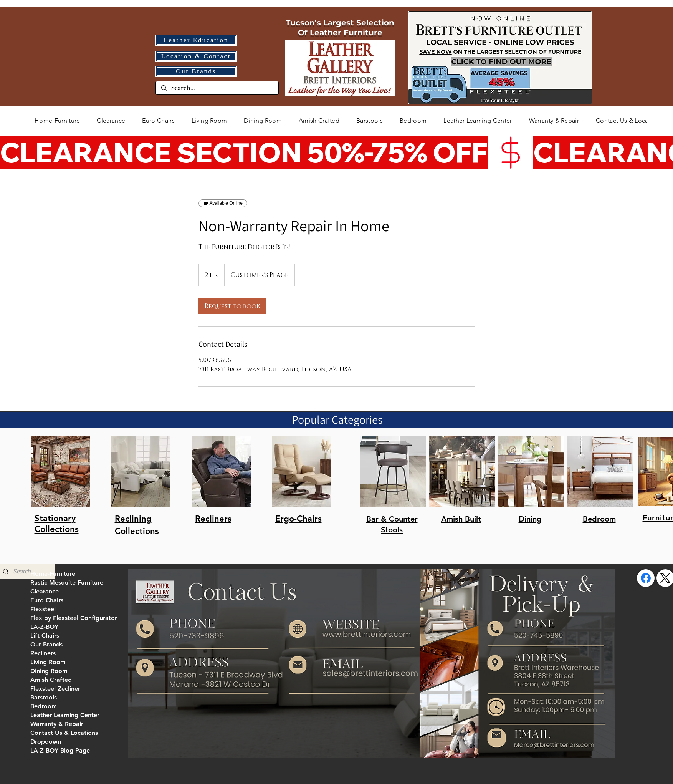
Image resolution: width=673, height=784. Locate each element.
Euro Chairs (47, 600)
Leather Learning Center (65, 715)
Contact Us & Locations (64, 733)
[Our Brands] (196, 71)
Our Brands (46, 644)
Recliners (43, 653)
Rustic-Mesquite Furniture (67, 583)
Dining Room (49, 671)
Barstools (44, 697)
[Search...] (217, 88)
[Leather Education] (196, 40)
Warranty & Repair (57, 724)
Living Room (48, 662)
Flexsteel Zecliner (55, 689)
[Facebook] (646, 578)
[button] (209, 120)
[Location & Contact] (196, 56)
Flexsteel (43, 609)
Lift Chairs (45, 636)
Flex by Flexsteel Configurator (74, 618)
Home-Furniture (53, 574)
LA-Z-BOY (44, 627)
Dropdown (46, 742)
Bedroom (44, 706)
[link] (232, 306)
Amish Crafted (51, 680)
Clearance (45, 591)
